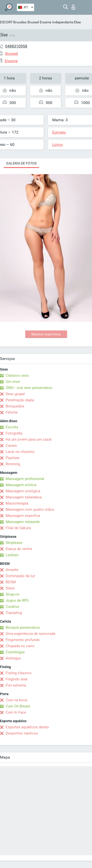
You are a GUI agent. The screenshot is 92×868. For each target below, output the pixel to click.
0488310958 (16, 46)
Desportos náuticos (22, 733)
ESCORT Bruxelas (13, 22)
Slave (10, 588)
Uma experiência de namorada (30, 634)
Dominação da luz (20, 576)
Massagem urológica (23, 491)
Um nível (13, 382)
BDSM (11, 582)
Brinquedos (15, 406)
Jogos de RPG (17, 600)
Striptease (14, 543)
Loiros (58, 145)
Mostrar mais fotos (46, 334)
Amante (12, 570)
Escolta (12, 427)
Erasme (46, 22)
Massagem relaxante (23, 522)
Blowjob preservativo (23, 628)
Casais (11, 446)
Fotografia (14, 433)
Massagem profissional (25, 479)
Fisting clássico (19, 673)
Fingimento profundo (23, 640)
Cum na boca (16, 700)
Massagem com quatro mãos (30, 509)
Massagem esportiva (23, 516)
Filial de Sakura (18, 528)
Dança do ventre (19, 549)
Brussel (33, 22)
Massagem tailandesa (24, 497)
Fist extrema (16, 685)
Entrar (73, 7)
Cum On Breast (18, 706)
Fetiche (12, 412)
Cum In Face (16, 712)
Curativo (13, 607)
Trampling (14, 613)
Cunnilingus (15, 652)
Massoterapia (17, 503)
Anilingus (13, 658)
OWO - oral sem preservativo (29, 388)
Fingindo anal (17, 679)
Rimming (13, 464)
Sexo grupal (15, 394)
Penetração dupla (20, 400)
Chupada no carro (20, 646)
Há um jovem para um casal (29, 439)
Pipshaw (13, 458)
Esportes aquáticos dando (27, 727)
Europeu (59, 132)
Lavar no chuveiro (20, 452)
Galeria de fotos (21, 163)
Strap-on (13, 594)
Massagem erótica (21, 485)
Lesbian (12, 555)
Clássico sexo (17, 375)
